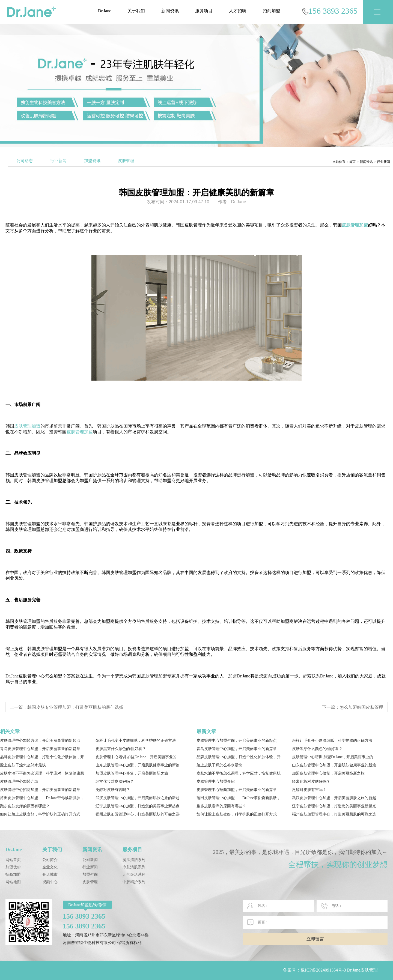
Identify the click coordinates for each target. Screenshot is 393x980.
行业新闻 (58, 161)
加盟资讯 (92, 161)
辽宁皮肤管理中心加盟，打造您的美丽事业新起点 (138, 806)
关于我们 (136, 11)
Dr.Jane (105, 11)
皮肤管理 (126, 161)
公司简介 (50, 860)
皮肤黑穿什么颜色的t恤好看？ (121, 749)
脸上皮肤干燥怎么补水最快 (23, 765)
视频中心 (50, 882)
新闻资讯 (170, 11)
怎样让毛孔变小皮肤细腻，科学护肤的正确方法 (136, 741)
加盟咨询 (90, 875)
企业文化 (50, 867)
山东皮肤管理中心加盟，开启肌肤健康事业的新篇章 (138, 766)
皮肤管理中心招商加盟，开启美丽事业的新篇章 (40, 790)
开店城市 (50, 875)
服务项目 (204, 11)
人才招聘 (238, 11)
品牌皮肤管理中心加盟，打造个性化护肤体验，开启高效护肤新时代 (42, 758)
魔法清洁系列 (134, 860)
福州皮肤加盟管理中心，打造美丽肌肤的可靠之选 (138, 814)
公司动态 (25, 161)
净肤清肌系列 (134, 867)
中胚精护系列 (134, 882)
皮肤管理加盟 (355, 225)
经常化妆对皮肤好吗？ (115, 782)
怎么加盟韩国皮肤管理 (361, 707)
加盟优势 (13, 867)
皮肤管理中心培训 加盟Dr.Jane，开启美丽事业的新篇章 (136, 758)
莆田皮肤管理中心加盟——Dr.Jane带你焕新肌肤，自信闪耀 (42, 798)
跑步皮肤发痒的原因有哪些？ (25, 806)
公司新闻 (90, 860)
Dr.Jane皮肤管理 (362, 970)
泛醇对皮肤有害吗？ (113, 790)
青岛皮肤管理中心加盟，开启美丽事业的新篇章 (40, 749)
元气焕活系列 (134, 875)
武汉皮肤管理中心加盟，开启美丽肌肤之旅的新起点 (138, 798)
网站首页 (13, 860)
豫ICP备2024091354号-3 (323, 970)
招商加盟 (272, 11)
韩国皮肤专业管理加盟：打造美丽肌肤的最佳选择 (75, 707)
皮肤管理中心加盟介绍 (19, 782)
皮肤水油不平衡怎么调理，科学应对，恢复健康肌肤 (42, 774)
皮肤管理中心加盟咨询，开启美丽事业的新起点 (40, 741)
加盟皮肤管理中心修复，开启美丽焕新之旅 (132, 773)
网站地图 (13, 882)
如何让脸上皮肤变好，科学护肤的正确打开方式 (40, 814)
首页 (352, 162)
